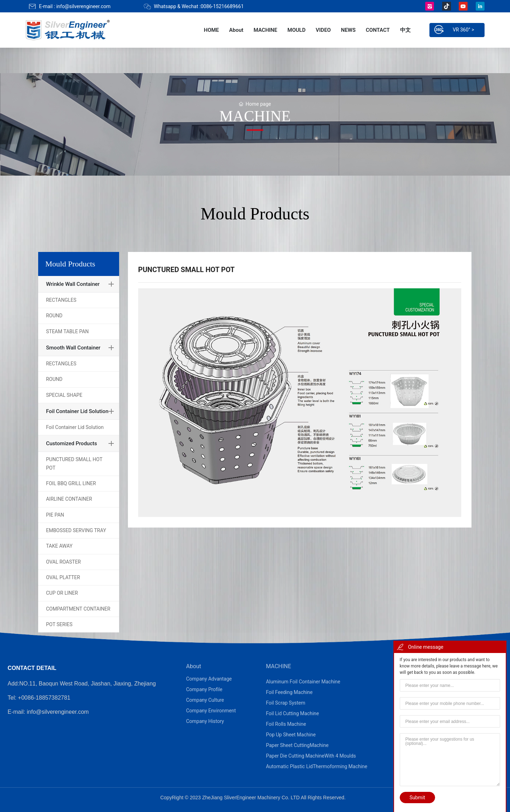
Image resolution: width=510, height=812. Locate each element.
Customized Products (71, 443)
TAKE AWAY (59, 546)
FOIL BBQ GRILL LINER (71, 483)
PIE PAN (55, 515)
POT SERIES (59, 624)
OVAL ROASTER (63, 562)
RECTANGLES (61, 300)
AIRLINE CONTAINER (69, 499)
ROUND (54, 316)
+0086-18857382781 (44, 698)
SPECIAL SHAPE (64, 395)
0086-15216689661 (222, 6)
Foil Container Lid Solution (77, 411)
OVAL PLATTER (63, 577)
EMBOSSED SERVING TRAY (76, 530)
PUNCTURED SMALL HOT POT (74, 463)
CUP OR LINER (62, 593)
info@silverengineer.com (83, 6)
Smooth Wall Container (73, 348)
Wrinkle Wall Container (73, 284)
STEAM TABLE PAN (67, 331)
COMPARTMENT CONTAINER (78, 609)
